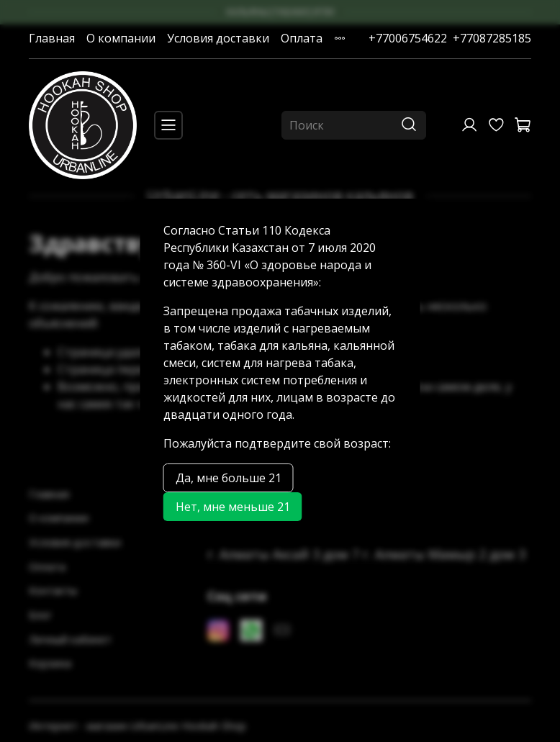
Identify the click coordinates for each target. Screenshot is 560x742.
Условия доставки (218, 38)
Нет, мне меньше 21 (233, 507)
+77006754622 (408, 38)
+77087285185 (492, 38)
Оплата (302, 38)
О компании (121, 38)
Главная (52, 38)
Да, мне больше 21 (229, 478)
